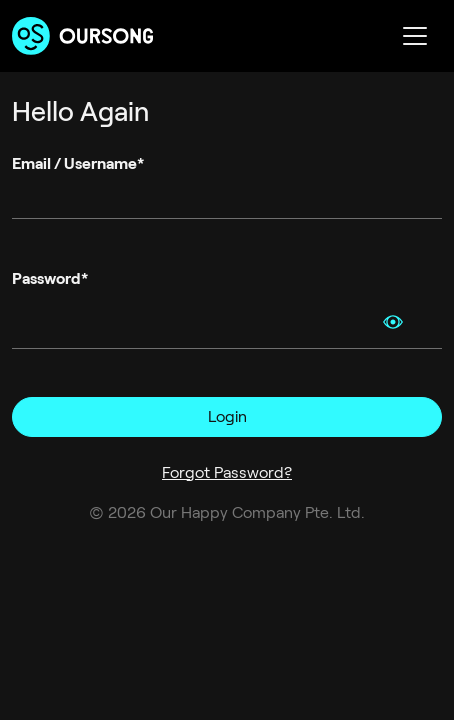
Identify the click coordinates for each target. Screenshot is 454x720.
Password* (50, 278)
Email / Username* (78, 163)
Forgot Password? (227, 472)
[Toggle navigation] (415, 36)
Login (227, 416)
